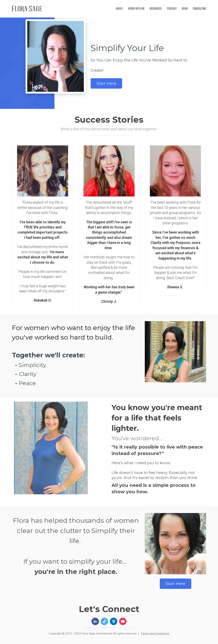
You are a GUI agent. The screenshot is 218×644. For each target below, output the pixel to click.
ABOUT (119, 9)
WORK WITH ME (136, 9)
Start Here (106, 83)
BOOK (185, 9)
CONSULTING (199, 9)
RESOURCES (156, 9)
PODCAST (172, 9)
